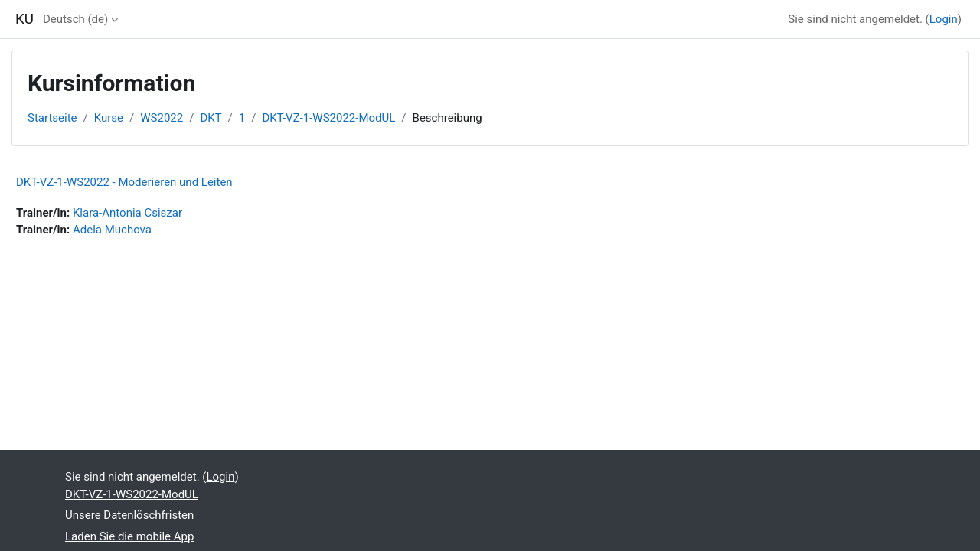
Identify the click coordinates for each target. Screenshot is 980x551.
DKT (211, 118)
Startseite (52, 118)
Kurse (109, 118)
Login (944, 19)
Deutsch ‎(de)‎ (75, 19)
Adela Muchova (112, 230)
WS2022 (162, 118)
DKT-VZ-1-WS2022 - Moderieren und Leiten (124, 182)
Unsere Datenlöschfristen (129, 515)
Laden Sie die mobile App (129, 536)
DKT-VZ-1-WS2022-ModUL (328, 118)
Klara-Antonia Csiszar (127, 213)
